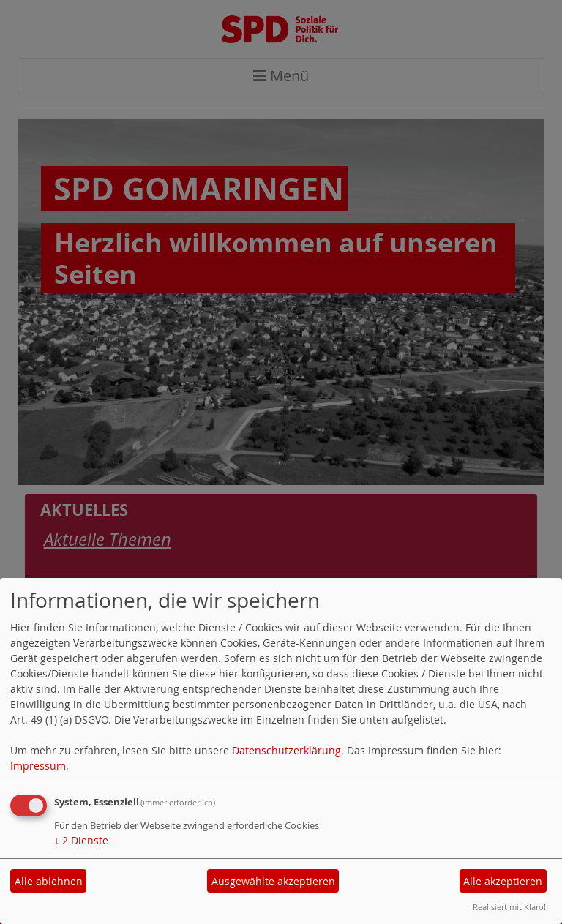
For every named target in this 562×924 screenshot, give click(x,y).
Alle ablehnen (49, 881)
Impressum (38, 766)
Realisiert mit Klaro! (509, 907)
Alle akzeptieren (503, 881)
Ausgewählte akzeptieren (273, 881)
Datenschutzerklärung (286, 750)
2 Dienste (81, 840)
